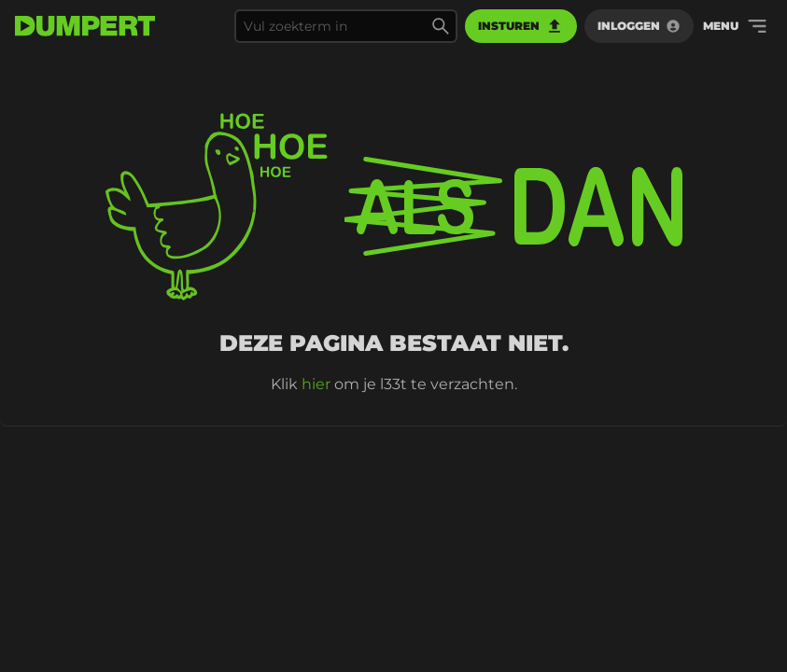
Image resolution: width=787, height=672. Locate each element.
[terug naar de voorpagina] (85, 26)
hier (316, 384)
